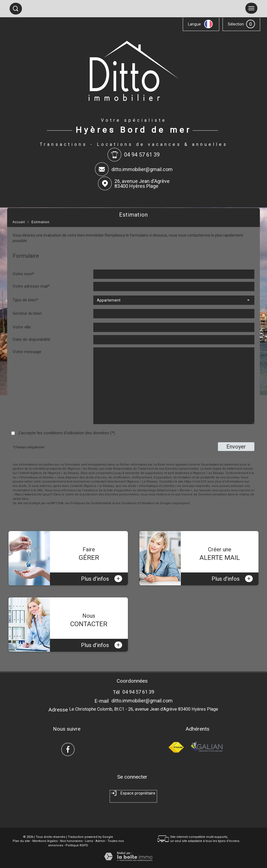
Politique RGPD (77, 845)
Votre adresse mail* (31, 286)
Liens (89, 841)
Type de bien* (25, 300)
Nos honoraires (71, 841)
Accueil (19, 222)
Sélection (236, 24)
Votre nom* (23, 274)
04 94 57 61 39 (138, 692)
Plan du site (21, 841)
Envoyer (236, 447)
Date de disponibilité (31, 339)
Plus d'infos (102, 579)
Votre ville (22, 327)
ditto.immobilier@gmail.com (142, 169)
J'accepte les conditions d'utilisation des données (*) (66, 433)
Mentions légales (45, 841)
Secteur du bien (27, 313)
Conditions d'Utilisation (138, 503)
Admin (100, 841)
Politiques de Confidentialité (91, 503)
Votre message (27, 352)
